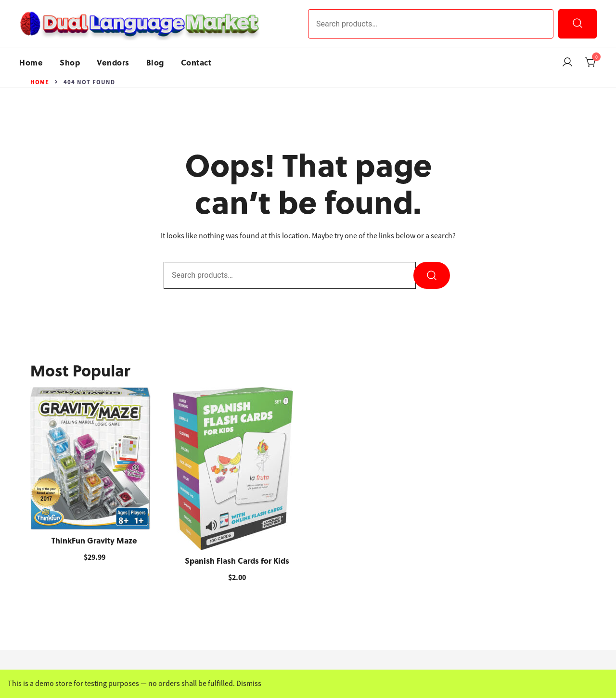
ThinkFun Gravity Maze (94, 540)
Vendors (113, 62)
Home (31, 62)
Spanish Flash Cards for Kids (237, 561)
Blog (155, 62)
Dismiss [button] (249, 684)
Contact (196, 62)
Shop (70, 62)
